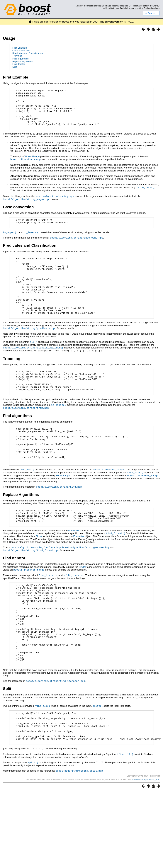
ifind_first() (146, 195)
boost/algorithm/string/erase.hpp (86, 582)
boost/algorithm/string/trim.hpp (26, 433)
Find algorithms (20, 59)
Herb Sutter (111, 8)
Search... (151, 13)
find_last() (28, 502)
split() (98, 757)
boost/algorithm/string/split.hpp (79, 828)
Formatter (79, 571)
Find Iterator (19, 64)
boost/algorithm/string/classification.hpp (33, 368)
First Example (20, 48)
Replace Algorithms (23, 61)
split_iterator (74, 610)
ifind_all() (125, 811)
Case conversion (21, 51)
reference (73, 566)
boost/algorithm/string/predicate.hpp (30, 349)
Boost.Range (32, 165)
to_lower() (31, 241)
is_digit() (59, 430)
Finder (39, 571)
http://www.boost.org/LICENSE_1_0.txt (145, 836)
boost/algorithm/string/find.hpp (59, 519)
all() (34, 363)
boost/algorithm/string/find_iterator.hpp (55, 732)
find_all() (43, 757)
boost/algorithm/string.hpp (55, 204)
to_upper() (10, 241)
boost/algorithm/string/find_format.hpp (31, 585)
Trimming (17, 56)
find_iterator (48, 610)
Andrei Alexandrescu (129, 8)
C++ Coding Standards (149, 8)
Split (15, 67)
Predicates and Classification (28, 53)
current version (114, 22)
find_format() (116, 569)
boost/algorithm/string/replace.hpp (36, 582)
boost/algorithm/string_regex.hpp (27, 207)
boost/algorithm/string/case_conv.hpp (77, 246)
